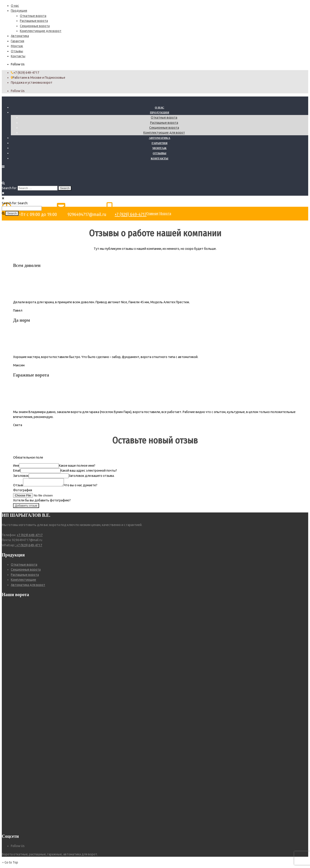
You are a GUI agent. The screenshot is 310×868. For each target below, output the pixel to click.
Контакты (18, 56)
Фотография (23, 491)
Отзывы (17, 51)
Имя (16, 466)
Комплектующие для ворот (41, 31)
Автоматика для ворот (28, 586)
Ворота (166, 214)
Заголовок (21, 476)
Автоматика (20, 36)
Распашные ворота (34, 21)
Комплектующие (23, 581)
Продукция (19, 11)
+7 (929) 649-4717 (131, 214)
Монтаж (17, 46)
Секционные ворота (35, 26)
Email (17, 471)
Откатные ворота (33, 16)
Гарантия (17, 41)
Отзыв (18, 487)
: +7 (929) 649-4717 (29, 547)
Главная (152, 214)
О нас (15, 6)
